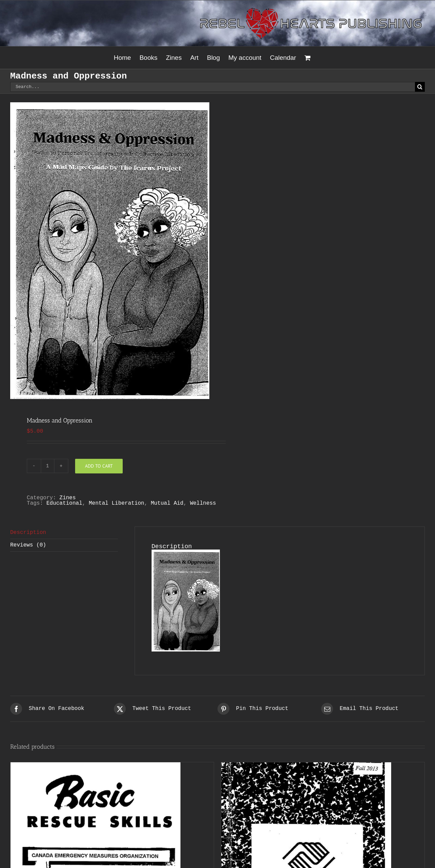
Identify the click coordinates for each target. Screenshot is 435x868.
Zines (68, 498)
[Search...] (213, 87)
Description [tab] (28, 533)
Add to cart (99, 466)
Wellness (203, 503)
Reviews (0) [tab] (28, 545)
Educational (64, 503)
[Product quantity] (48, 466)
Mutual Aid (167, 503)
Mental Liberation (116, 503)
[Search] (420, 87)
